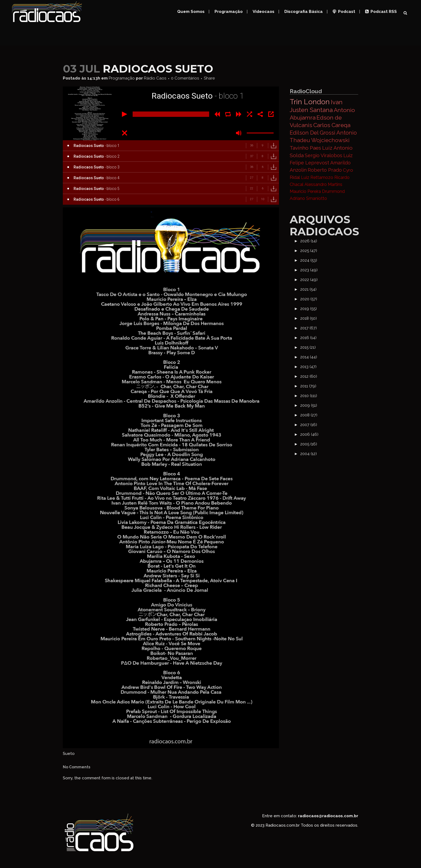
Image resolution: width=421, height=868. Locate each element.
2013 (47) (308, 367)
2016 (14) (308, 338)
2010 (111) (309, 396)
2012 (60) (309, 376)
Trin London (310, 102)
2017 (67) (309, 328)
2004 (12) (309, 454)
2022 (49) (309, 280)
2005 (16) (309, 444)
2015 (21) (308, 347)
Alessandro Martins (323, 184)
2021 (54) (308, 289)
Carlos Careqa (332, 125)
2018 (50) (309, 318)
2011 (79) (308, 386)
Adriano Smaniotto (308, 198)
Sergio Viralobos (324, 155)
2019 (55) (309, 309)
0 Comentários (185, 78)
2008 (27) (309, 415)
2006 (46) (309, 434)
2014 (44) (309, 357)
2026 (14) (309, 241)
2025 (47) (309, 251)
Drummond (333, 191)
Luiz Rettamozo (317, 177)
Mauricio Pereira (305, 191)
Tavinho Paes (305, 148)
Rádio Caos (155, 78)
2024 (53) (309, 260)
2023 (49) (309, 270)
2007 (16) (309, 425)
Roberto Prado (325, 170)
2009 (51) (309, 405)
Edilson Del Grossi (313, 133)
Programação (122, 78)
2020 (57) (309, 299)
